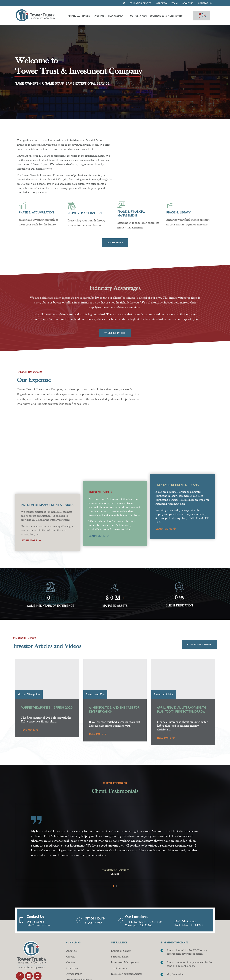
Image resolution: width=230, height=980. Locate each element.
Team (175, 3)
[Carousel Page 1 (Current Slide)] (113, 864)
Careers (162, 3)
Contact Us (205, 3)
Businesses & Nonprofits (161, 16)
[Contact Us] (22, 898)
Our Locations (136, 894)
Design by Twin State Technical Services (191, 974)
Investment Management (104, 16)
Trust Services (132, 16)
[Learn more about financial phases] (115, 243)
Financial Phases (74, 16)
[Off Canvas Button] (209, 16)
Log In (193, 16)
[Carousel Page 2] (117, 864)
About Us (188, 3)
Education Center (141, 3)
